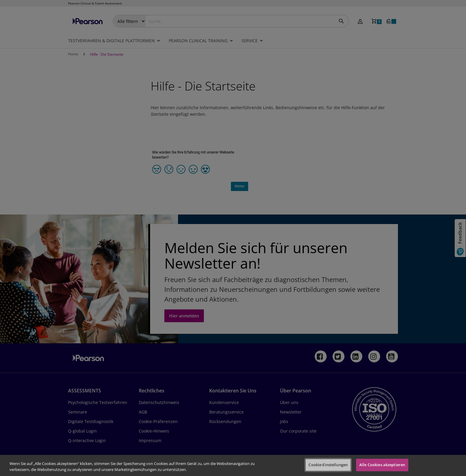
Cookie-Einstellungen (328, 465)
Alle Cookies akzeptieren (382, 465)
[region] (233, 465)
